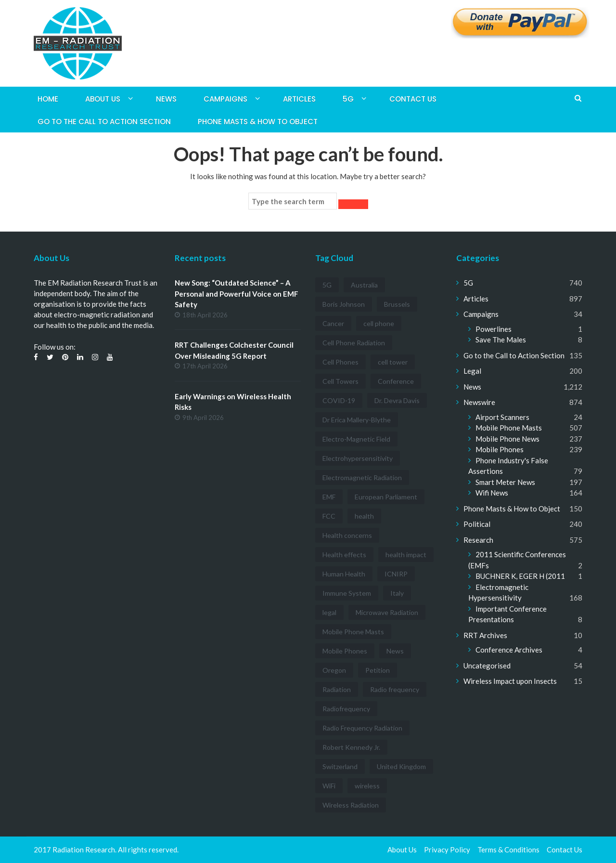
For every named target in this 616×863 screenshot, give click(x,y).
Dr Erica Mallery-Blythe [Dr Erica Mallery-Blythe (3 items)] (357, 420)
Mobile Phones (500, 449)
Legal (472, 371)
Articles (299, 99)
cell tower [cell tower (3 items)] (393, 362)
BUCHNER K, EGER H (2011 (520, 576)
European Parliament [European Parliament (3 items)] (386, 497)
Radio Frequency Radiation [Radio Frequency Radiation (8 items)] (362, 728)
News (166, 99)
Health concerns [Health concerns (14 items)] (347, 535)
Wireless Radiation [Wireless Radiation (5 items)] (351, 805)
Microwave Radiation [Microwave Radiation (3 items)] (387, 612)
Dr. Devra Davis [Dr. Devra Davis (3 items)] (397, 400)
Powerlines (494, 329)
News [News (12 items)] (395, 651)
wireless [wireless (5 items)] (367, 786)
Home (48, 99)
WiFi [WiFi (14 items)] (329, 786)
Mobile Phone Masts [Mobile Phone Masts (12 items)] (353, 632)
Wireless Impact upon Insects (510, 681)
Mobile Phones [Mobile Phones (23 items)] (345, 651)
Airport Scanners (502, 417)
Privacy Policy (447, 850)
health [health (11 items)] (364, 516)
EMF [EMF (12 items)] (329, 497)
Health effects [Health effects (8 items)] (344, 555)
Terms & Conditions (508, 850)
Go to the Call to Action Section (104, 122)
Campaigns (225, 99)
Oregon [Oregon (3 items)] (334, 670)
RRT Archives (485, 635)
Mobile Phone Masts (509, 428)
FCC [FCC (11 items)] (329, 516)
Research (478, 540)
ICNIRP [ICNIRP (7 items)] (396, 574)
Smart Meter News (505, 482)
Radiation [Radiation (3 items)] (337, 689)
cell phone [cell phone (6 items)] (379, 323)
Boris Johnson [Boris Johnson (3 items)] (344, 304)
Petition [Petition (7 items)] (378, 670)
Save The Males (501, 340)
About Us (103, 99)
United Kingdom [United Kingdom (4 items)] (401, 766)
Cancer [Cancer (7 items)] (333, 323)
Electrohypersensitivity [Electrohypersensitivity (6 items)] (358, 458)
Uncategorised (487, 666)
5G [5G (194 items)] (327, 285)
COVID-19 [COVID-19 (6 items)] (339, 400)
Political (477, 524)
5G (348, 99)
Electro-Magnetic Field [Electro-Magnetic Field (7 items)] (356, 439)
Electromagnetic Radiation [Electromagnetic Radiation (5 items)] (362, 477)
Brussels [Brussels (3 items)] (397, 304)
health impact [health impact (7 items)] (406, 555)
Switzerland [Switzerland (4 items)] (340, 766)
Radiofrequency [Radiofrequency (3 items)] (346, 709)
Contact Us (413, 99)
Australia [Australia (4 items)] (364, 285)
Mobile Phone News (507, 439)
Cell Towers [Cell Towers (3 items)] (340, 381)
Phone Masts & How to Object (258, 122)
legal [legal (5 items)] (329, 612)
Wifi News (492, 493)
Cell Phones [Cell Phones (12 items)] (340, 362)
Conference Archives (509, 650)
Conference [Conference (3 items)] (396, 381)
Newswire (479, 402)
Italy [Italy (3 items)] (397, 593)
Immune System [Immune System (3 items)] (347, 593)
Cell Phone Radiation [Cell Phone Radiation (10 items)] (354, 343)
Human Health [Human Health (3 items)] (344, 574)
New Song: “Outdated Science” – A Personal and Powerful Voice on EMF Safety (237, 294)
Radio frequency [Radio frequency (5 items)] (395, 689)
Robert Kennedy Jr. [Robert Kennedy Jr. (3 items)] (351, 747)
